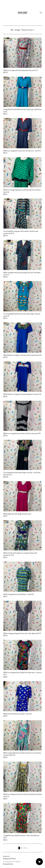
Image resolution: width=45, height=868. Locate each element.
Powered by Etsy (8, 864)
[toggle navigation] (41, 13)
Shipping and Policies (9, 859)
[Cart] (39, 862)
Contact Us (6, 856)
